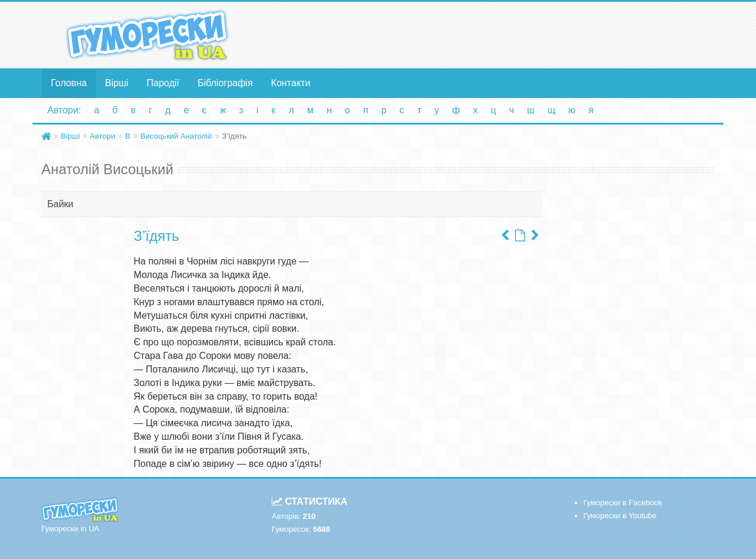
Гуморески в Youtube (620, 516)
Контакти (291, 83)
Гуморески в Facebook (623, 503)
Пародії (163, 83)
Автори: (64, 110)
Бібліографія (225, 83)
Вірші (117, 83)
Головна (69, 83)
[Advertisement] (493, 34)
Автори (102, 136)
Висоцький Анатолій (176, 136)
